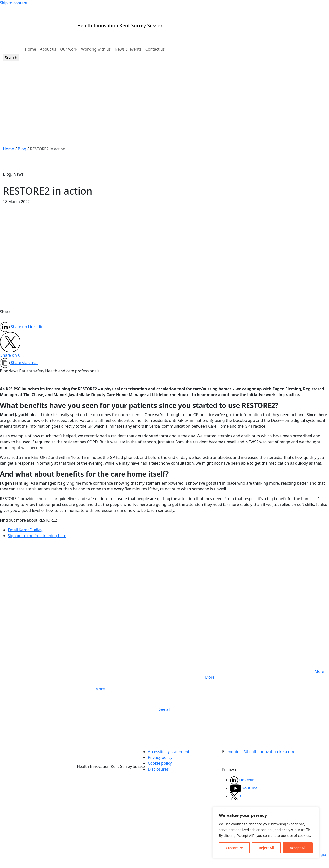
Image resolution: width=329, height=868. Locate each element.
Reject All (266, 848)
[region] (266, 833)
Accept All (298, 848)
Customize (234, 848)
